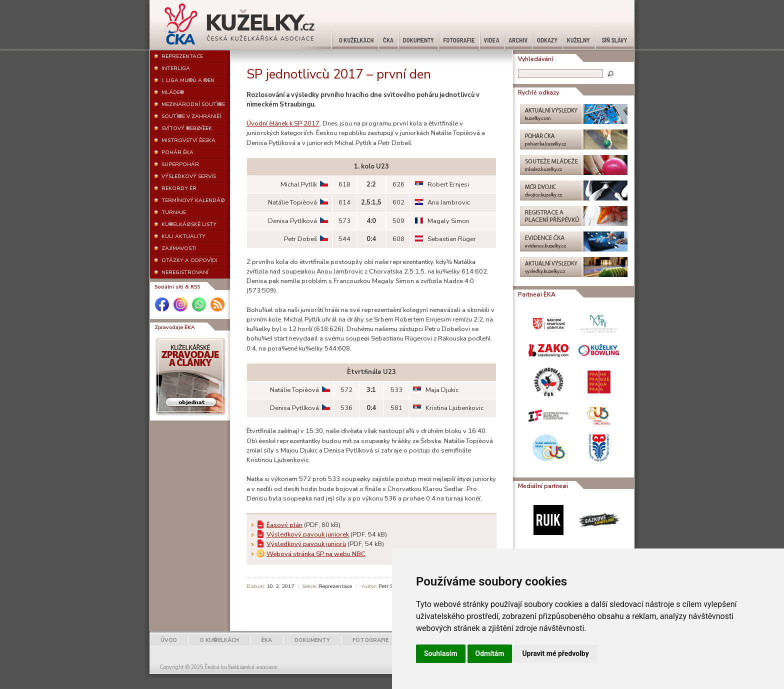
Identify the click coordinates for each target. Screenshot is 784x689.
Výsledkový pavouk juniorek (308, 534)
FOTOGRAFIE (370, 640)
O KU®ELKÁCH (219, 640)
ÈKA (267, 640)
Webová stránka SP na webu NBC (316, 554)
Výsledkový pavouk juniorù (306, 544)
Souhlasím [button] (441, 653)
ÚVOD (169, 640)
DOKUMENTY (312, 640)
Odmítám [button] (490, 653)
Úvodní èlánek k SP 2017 (283, 123)
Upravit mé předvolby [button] (555, 653)
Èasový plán (284, 525)
